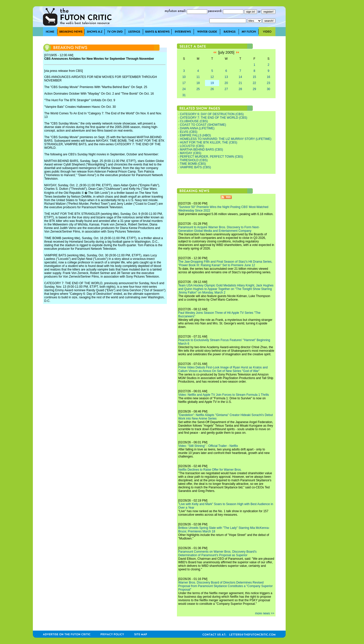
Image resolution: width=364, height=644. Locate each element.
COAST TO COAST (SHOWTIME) (203, 125)
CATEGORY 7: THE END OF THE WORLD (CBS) (214, 118)
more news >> (265, 613)
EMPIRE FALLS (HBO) (196, 135)
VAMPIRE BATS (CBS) (196, 167)
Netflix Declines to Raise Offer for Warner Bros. (210, 470)
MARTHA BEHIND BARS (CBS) (201, 150)
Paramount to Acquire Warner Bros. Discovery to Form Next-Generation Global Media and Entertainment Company (219, 229)
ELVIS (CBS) (189, 132)
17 (184, 83)
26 (212, 89)
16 (268, 77)
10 (184, 77)
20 (226, 83)
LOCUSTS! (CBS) (192, 146)
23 (268, 83)
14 (240, 77)
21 (240, 83)
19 (212, 83)
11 (198, 77)
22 (254, 83)
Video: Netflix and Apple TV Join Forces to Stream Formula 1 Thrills (224, 395)
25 (198, 89)
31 (184, 95)
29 (254, 89)
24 (184, 89)
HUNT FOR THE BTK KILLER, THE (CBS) (209, 142)
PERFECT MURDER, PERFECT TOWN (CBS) (212, 157)
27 (226, 89)
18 (198, 83)
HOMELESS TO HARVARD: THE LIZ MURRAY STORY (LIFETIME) (226, 139)
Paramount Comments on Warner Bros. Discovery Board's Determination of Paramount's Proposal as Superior (217, 553)
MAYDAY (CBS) (191, 153)
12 (212, 77)
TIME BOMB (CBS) (193, 164)
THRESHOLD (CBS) (194, 160)
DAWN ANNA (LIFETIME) (197, 128)
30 (268, 89)
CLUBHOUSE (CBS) (194, 121)
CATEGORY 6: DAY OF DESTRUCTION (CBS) (212, 114)
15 (254, 77)
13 (226, 77)
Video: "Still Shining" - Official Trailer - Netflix (208, 446)
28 (240, 89)
